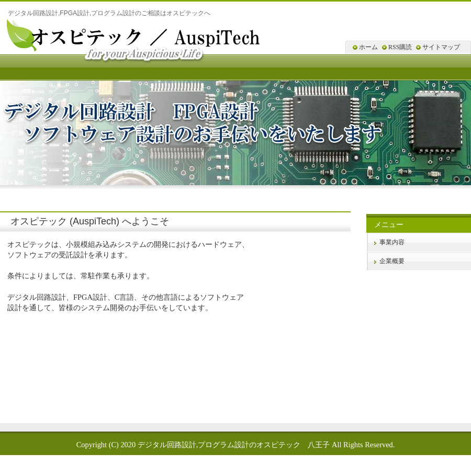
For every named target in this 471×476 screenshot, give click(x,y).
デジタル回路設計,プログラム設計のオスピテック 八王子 (234, 445)
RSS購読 (400, 47)
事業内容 (392, 242)
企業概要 (392, 261)
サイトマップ (441, 47)
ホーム (368, 47)
